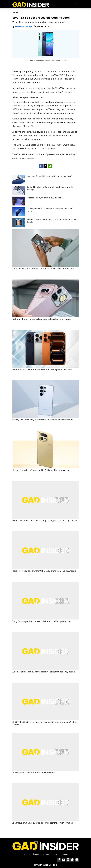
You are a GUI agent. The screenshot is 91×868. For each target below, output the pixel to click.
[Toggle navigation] (76, 4)
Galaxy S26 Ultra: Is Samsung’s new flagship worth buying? (50, 188)
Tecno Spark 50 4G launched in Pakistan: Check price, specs (51, 210)
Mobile (16, 13)
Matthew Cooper (24, 27)
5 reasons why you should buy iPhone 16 (45, 198)
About (48, 854)
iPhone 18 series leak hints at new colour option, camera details (52, 221)
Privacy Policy (37, 854)
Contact (65, 854)
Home (25, 854)
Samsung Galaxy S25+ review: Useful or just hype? (49, 176)
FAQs (56, 854)
